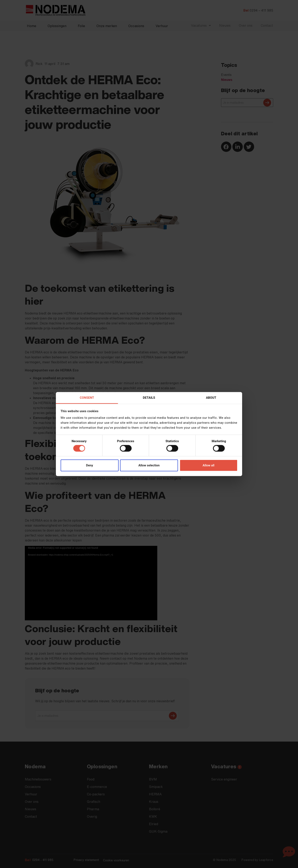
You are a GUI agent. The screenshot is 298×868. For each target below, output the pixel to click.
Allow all (208, 465)
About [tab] (211, 397)
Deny (90, 465)
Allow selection (149, 465)
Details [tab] (149, 397)
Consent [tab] (87, 397)
